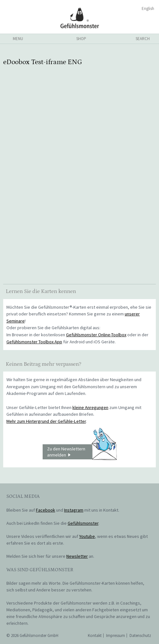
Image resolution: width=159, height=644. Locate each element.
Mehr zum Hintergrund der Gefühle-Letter (46, 421)
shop (81, 39)
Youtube (87, 536)
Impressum (116, 636)
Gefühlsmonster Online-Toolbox (96, 335)
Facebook (46, 510)
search (143, 39)
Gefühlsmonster (80, 18)
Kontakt (95, 636)
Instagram (74, 510)
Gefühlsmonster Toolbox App (34, 342)
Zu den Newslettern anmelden (82, 452)
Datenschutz (140, 636)
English (148, 8)
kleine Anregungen (90, 407)
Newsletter (77, 556)
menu (18, 39)
